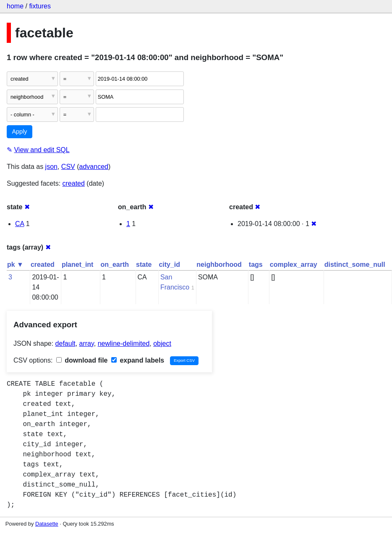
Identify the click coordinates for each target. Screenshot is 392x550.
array (87, 343)
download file (82, 360)
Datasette (47, 524)
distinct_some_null (355, 264)
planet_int (78, 264)
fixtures (40, 6)
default (65, 343)
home (15, 6)
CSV (68, 167)
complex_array (294, 264)
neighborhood (219, 264)
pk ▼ (15, 264)
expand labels (138, 360)
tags (256, 264)
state (144, 264)
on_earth (115, 264)
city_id (169, 264)
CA (20, 224)
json (51, 167)
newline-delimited (124, 343)
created (74, 183)
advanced (94, 167)
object (162, 343)
